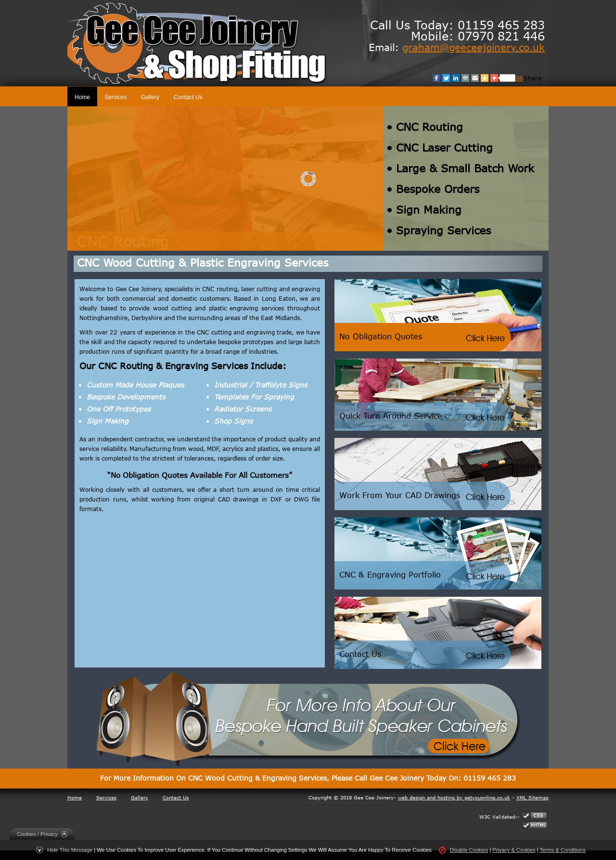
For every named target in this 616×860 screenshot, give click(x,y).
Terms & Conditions (562, 850)
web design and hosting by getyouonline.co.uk (454, 797)
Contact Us (188, 97)
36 (519, 78)
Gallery (150, 97)
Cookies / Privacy (37, 834)
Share (533, 78)
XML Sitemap (533, 797)
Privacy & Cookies (514, 850)
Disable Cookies (469, 850)
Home (82, 97)
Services (115, 97)
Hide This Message (70, 850)
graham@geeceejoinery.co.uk (474, 47)
